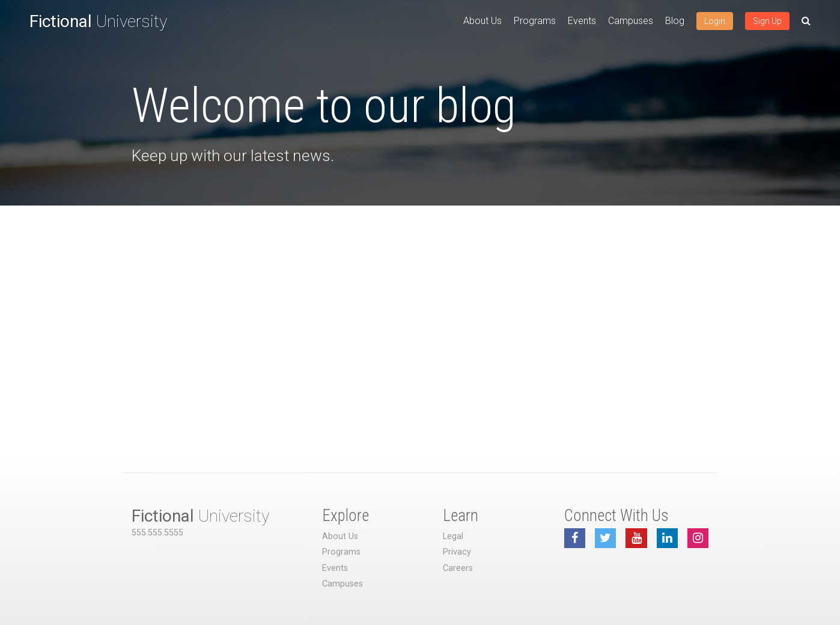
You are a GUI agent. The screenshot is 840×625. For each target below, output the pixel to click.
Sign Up (767, 21)
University (98, 21)
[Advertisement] (420, 296)
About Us (482, 21)
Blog (675, 21)
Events (582, 21)
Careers (458, 568)
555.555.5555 (157, 533)
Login (715, 21)
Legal (453, 536)
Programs (535, 21)
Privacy (457, 552)
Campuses (631, 21)
